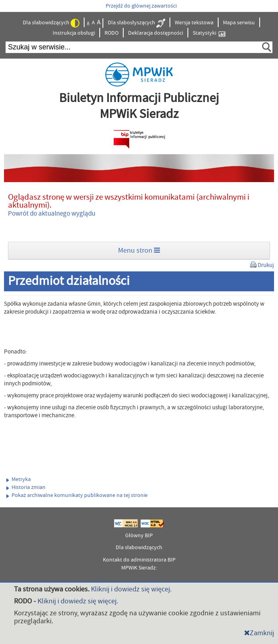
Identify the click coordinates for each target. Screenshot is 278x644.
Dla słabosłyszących (136, 23)
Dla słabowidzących (51, 23)
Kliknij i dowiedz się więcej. (131, 589)
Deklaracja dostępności (156, 33)
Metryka (19, 479)
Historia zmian (26, 487)
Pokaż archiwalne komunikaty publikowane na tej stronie (77, 495)
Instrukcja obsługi (74, 33)
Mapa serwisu (239, 23)
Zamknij (259, 633)
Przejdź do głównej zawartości (141, 6)
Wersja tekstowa (194, 23)
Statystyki (209, 33)
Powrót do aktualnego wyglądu (52, 214)
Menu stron (139, 250)
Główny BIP (139, 536)
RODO (111, 33)
